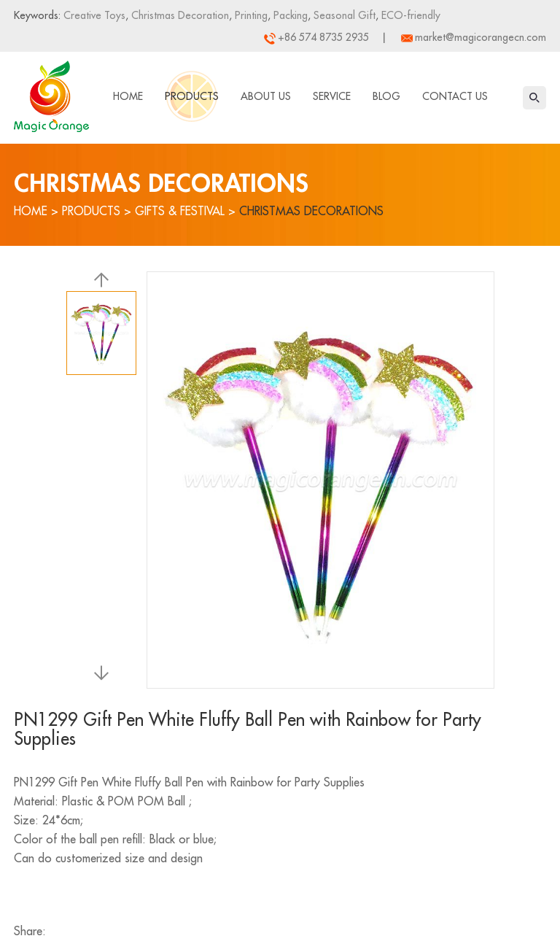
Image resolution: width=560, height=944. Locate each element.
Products (192, 96)
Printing (250, 15)
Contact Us (455, 96)
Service (332, 96)
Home (128, 96)
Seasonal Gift (343, 15)
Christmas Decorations (311, 212)
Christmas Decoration (179, 15)
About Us (266, 96)
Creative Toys (94, 15)
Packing (289, 15)
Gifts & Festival (180, 212)
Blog (386, 96)
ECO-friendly (409, 15)
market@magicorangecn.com (481, 37)
